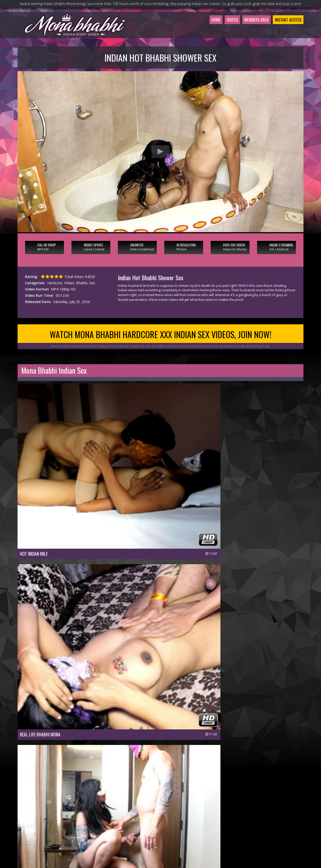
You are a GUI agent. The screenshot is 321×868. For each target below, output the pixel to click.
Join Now (123, 831)
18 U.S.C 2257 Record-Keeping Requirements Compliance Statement (160, 845)
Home (202, 31)
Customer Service (148, 831)
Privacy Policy (142, 838)
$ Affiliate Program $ (217, 831)
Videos (221, 31)
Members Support (181, 831)
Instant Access (286, 31)
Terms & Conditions (174, 838)
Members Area (249, 31)
